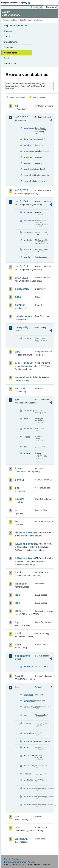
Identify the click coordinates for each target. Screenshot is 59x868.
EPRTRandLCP (24, 363)
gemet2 (19, 480)
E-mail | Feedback (13, 859)
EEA (17, 3)
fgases (19, 469)
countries (28, 232)
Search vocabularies (18, 97)
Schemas (8, 47)
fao (17, 400)
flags (26, 419)
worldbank (21, 839)
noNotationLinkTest (29, 741)
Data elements (11, 42)
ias (17, 510)
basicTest (28, 695)
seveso (19, 676)
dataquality (22, 327)
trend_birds (29, 169)
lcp (17, 622)
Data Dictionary (26, 20)
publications (22, 656)
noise (18, 645)
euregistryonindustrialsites (24, 377)
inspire (19, 572)
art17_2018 (21, 278)
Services (8, 58)
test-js (27, 747)
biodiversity (22, 289)
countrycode (29, 128)
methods (28, 240)
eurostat (20, 388)
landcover (21, 584)
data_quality (29, 139)
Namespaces (10, 63)
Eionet (16, 20)
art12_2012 (21, 117)
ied (17, 521)
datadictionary (24, 316)
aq (16, 106)
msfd (18, 633)
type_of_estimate (29, 175)
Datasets (8, 31)
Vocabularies (11, 53)
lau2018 (20, 611)
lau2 (17, 603)
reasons (27, 249)
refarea (27, 437)
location (27, 145)
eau (25, 715)
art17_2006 (21, 202)
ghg (17, 488)
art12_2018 (21, 190)
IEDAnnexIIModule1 (24, 533)
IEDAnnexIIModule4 (24, 558)
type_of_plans (29, 181)
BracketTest (29, 701)
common (20, 305)
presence (28, 157)
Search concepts (39, 97)
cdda (18, 297)
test (17, 687)
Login (36, 7)
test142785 (29, 756)
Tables (7, 37)
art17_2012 (21, 266)
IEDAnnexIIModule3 (24, 544)
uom (18, 816)
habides (20, 499)
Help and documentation (15, 26)
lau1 (17, 595)
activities (28, 212)
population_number (29, 151)
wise (18, 828)
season (27, 163)
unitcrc (27, 453)
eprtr (18, 352)
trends (27, 257)
